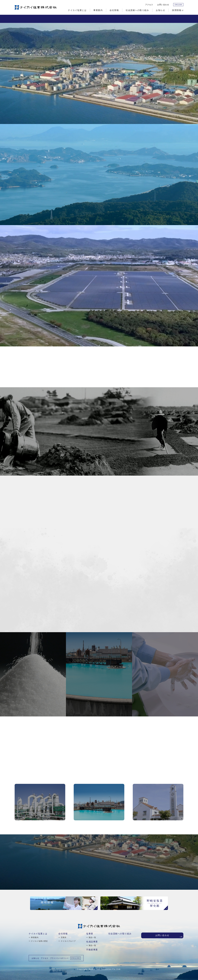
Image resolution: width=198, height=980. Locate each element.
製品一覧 (92, 937)
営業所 (64, 937)
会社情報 (63, 934)
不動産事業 (92, 950)
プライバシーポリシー (59, 958)
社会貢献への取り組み (120, 934)
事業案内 (35, 937)
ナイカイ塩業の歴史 (39, 941)
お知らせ (35, 958)
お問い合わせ (163, 5)
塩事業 (90, 934)
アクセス (149, 5)
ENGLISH (178, 5)
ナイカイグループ (68, 941)
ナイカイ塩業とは (38, 934)
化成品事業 (92, 942)
